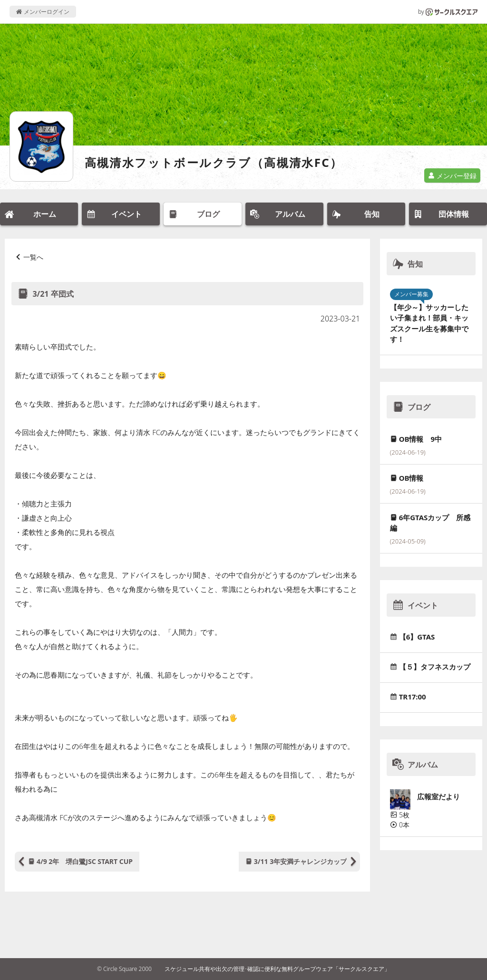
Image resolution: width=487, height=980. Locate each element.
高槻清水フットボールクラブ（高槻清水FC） (214, 162)
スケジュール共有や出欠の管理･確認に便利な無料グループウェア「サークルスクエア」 (277, 969)
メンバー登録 (452, 176)
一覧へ (33, 257)
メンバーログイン (43, 12)
